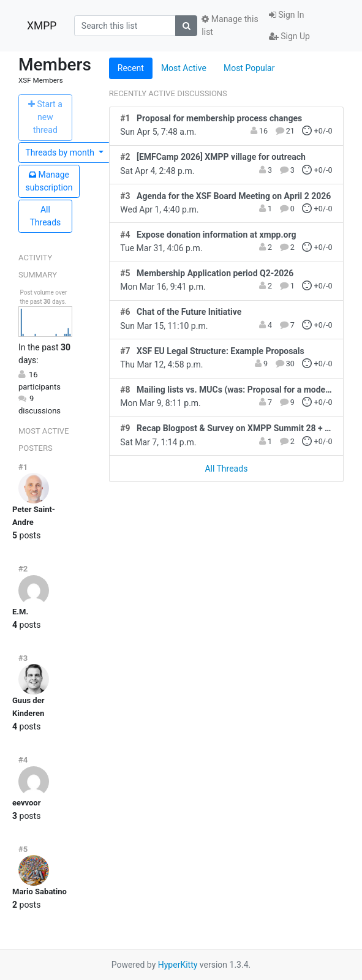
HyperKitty (178, 965)
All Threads (45, 216)
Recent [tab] (131, 68)
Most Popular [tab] (249, 68)
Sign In (287, 15)
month (61, 153)
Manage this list (230, 25)
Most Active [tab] (184, 68)
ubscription (49, 181)
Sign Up (289, 36)
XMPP (42, 26)
